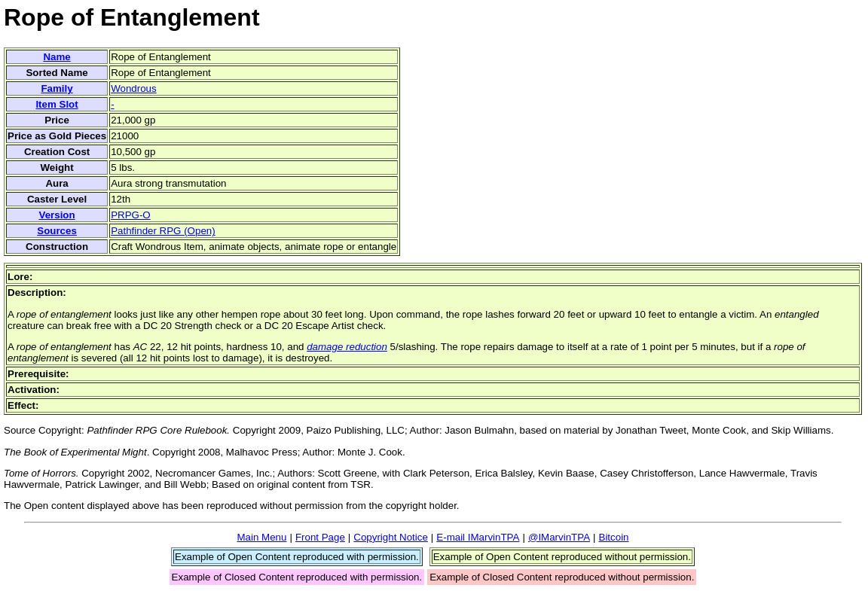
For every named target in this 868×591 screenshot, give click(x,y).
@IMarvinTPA (559, 537)
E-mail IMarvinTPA (478, 537)
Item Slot (57, 104)
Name (57, 57)
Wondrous (134, 88)
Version (57, 215)
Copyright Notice (391, 537)
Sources (57, 231)
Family (57, 88)
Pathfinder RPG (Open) (163, 231)
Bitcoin (614, 537)
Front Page (320, 537)
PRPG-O (131, 215)
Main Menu (261, 537)
